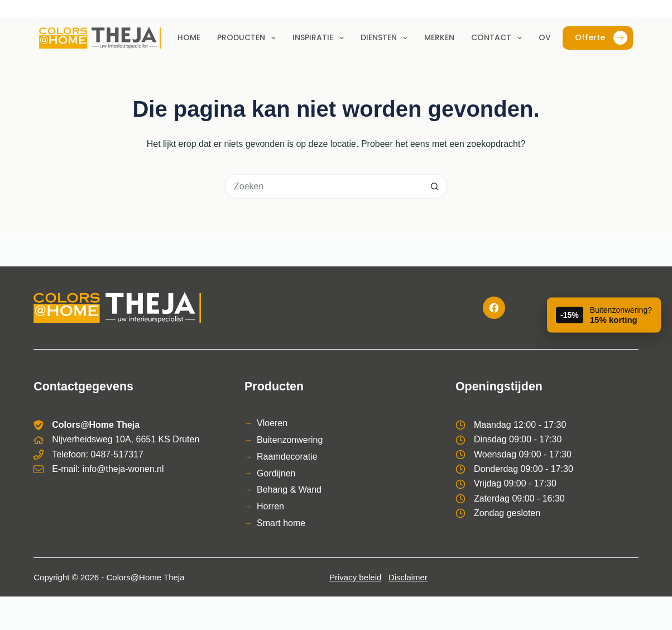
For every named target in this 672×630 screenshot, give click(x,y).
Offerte (601, 38)
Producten (249, 38)
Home (189, 37)
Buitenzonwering (290, 440)
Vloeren (272, 423)
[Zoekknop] (435, 186)
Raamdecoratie (287, 457)
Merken (439, 37)
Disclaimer (408, 577)
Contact (499, 38)
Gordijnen (276, 473)
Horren (270, 506)
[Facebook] (494, 308)
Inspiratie (320, 38)
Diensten (386, 38)
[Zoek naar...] (323, 186)
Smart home (281, 523)
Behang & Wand (289, 490)
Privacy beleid (355, 577)
